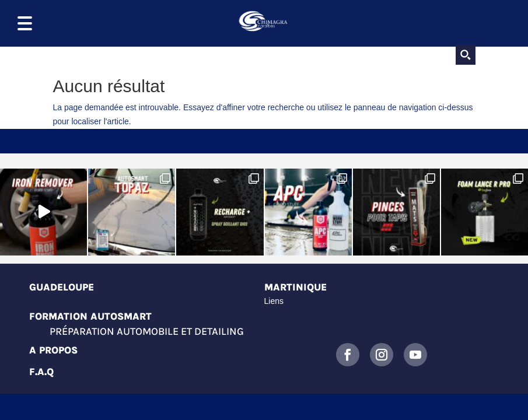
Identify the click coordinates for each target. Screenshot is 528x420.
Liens (274, 301)
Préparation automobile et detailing (147, 331)
